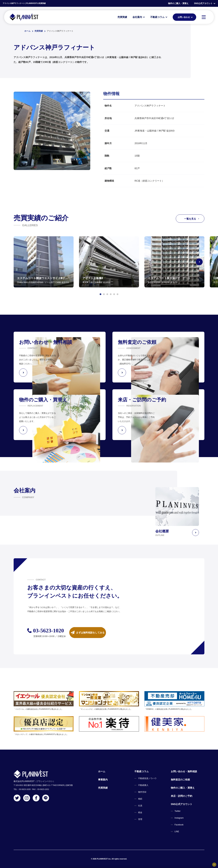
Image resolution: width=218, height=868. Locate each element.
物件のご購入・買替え (178, 3)
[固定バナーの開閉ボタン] (214, 865)
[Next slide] (204, 262)
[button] (100, 294)
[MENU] (204, 17)
